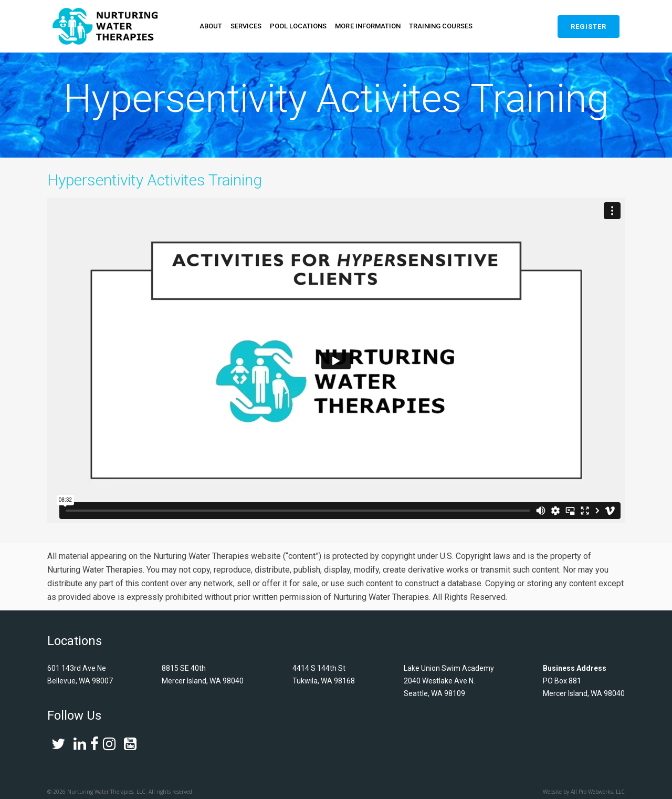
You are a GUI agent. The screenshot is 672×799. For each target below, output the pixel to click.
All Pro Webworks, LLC (598, 795)
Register (589, 27)
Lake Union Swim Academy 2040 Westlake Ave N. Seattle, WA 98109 (449, 684)
